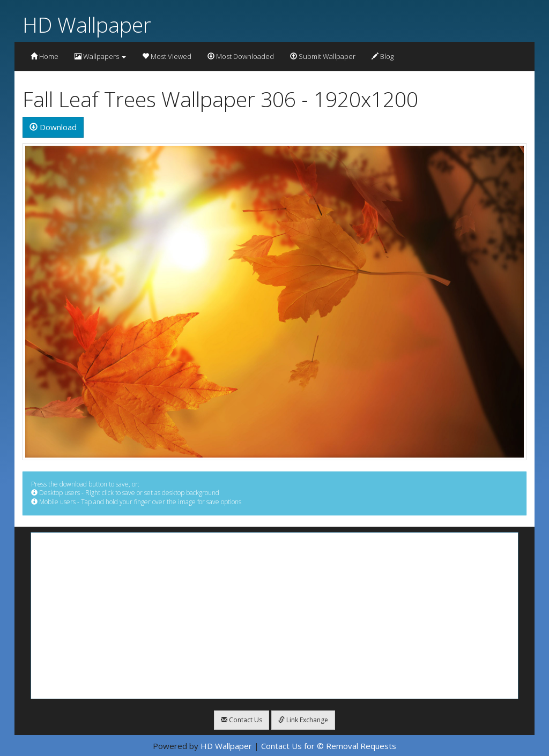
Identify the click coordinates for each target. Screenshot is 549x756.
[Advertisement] (274, 616)
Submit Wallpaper (323, 56)
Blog (383, 56)
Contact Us (242, 720)
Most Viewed (167, 56)
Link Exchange (303, 720)
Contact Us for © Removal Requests (329, 746)
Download (53, 127)
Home (44, 56)
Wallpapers (100, 56)
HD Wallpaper (87, 24)
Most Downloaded (241, 56)
